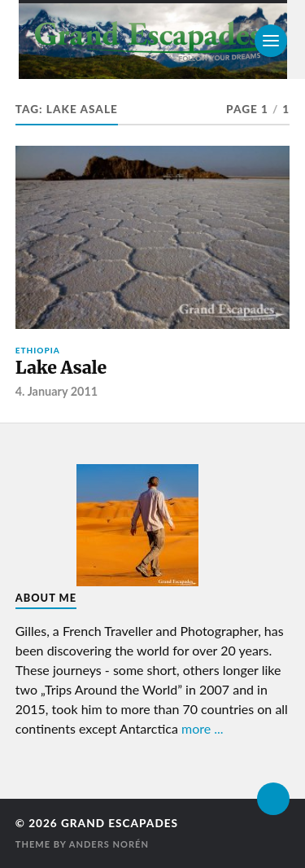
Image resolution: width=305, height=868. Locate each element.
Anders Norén (109, 844)
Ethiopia (38, 350)
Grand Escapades (120, 823)
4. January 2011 (57, 391)
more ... (203, 728)
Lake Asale (61, 368)
